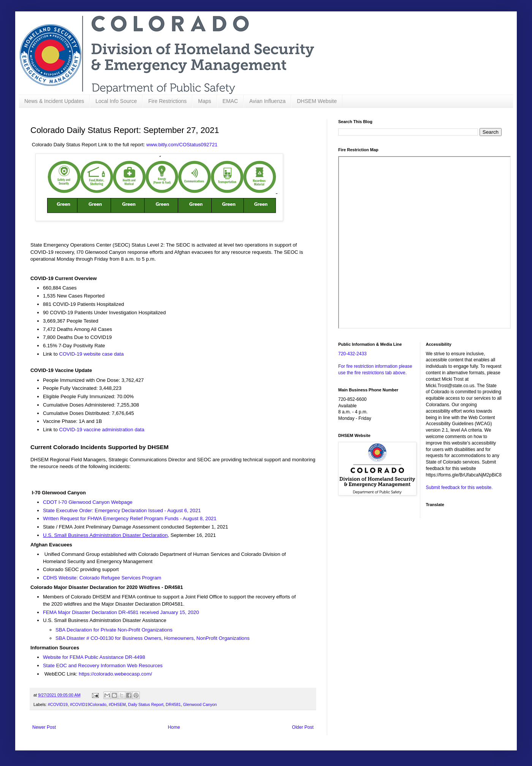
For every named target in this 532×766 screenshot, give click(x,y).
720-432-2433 (352, 354)
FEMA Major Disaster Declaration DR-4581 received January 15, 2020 (121, 612)
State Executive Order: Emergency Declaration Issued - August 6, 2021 (122, 510)
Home (174, 727)
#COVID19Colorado (88, 704)
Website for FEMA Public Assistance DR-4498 (94, 657)
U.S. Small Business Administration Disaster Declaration (105, 535)
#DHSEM (117, 704)
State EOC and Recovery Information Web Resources (103, 666)
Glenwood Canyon (200, 704)
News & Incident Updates (54, 101)
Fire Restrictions (167, 101)
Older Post (303, 727)
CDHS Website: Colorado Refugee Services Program (102, 578)
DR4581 (173, 704)
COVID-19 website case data (92, 354)
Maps (204, 101)
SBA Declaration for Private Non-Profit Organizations (114, 630)
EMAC (230, 101)
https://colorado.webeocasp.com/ (115, 674)
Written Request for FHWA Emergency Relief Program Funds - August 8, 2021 (130, 518)
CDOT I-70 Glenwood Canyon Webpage (88, 502)
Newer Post (44, 727)
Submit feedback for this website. (459, 487)
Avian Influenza (267, 101)
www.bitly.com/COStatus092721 (182, 145)
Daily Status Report (146, 704)
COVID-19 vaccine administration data (102, 430)
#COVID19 (58, 704)
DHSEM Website (317, 101)
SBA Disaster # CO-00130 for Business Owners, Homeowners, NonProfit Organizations (153, 638)
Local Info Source (116, 101)
